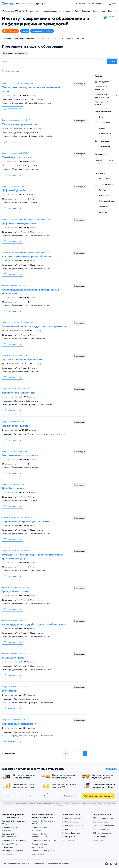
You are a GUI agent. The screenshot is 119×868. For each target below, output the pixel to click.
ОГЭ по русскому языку (103, 818)
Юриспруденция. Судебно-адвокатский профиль (34, 625)
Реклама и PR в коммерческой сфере (26, 257)
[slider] (96, 167)
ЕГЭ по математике (71, 822)
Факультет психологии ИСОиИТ (15, 153)
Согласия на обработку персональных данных (71, 803)
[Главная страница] (8, 4)
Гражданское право (15, 591)
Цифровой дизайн (14, 190)
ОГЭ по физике (99, 837)
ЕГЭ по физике (69, 837)
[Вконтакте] (106, 864)
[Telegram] (111, 864)
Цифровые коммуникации (19, 223)
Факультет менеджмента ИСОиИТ (16, 120)
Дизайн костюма (13, 488)
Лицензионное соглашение (34, 864)
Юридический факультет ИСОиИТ (16, 286)
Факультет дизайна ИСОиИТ (14, 186)
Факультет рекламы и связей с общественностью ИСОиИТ (27, 219)
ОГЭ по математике (101, 822)
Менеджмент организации (19, 124)
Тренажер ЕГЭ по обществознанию (9, 835)
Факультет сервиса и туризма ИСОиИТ (18, 83)
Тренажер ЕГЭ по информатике (9, 846)
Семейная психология (17, 157)
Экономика (9, 691)
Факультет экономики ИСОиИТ (15, 687)
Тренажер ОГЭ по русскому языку (44, 822)
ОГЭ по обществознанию (103, 826)
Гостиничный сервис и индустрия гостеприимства (35, 326)
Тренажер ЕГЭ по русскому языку (13, 822)
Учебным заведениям (11, 864)
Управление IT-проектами (19, 393)
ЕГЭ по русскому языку (72, 818)
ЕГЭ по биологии (70, 829)
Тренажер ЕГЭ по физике (13, 851)
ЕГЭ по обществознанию (73, 826)
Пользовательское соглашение (60, 864)
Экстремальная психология (20, 455)
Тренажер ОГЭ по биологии (44, 840)
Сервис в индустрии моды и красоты (26, 522)
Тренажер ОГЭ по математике (40, 829)
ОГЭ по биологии (100, 829)
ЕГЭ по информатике (71, 833)
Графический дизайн (16, 426)
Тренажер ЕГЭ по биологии (14, 840)
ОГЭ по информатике (102, 833)
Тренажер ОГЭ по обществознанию (40, 835)
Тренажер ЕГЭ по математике (9, 829)
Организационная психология (22, 360)
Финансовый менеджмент (19, 724)
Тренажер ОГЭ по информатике (40, 846)
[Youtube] (116, 864)
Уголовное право (13, 658)
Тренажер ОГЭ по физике (43, 851)
